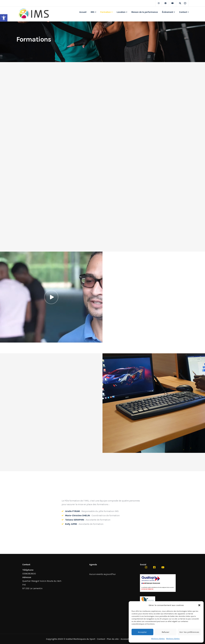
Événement (168, 12)
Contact (183, 12)
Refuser (165, 632)
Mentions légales (158, 639)
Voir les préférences (189, 632)
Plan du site (113, 639)
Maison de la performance (145, 12)
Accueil (83, 12)
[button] (4, 18)
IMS (93, 12)
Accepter (142, 632)
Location (121, 12)
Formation (106, 12)
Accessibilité (127, 639)
